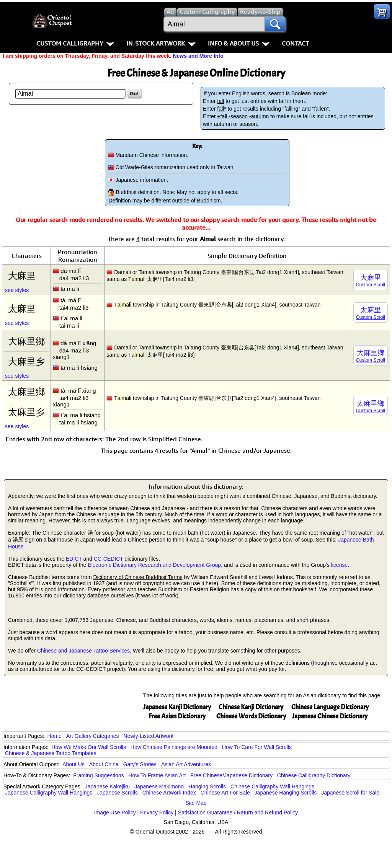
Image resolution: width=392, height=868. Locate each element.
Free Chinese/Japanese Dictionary (231, 775)
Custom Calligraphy (75, 43)
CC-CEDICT (109, 559)
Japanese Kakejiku (108, 786)
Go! (134, 94)
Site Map (196, 803)
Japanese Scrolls (117, 793)
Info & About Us (239, 43)
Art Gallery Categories (93, 736)
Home (55, 736)
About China (104, 764)
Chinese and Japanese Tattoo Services (84, 651)
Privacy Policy (157, 813)
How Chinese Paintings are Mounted (174, 747)
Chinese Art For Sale (225, 793)
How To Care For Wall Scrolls (257, 747)
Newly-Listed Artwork (148, 736)
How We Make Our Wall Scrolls (88, 747)
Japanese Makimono (159, 786)
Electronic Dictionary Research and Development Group (154, 565)
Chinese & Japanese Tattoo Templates (51, 753)
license (340, 565)
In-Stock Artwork (161, 43)
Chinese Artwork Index (169, 793)
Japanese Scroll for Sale (350, 793)
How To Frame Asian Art (157, 775)
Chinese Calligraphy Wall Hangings (272, 786)
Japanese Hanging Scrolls (286, 793)
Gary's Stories (140, 764)
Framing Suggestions (98, 775)
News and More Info (198, 56)
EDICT (74, 559)
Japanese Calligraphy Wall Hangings (49, 793)
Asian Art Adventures (186, 764)
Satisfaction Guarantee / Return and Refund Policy (238, 813)
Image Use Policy (115, 813)
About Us (73, 764)
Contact (295, 43)
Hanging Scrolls (207, 786)
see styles (17, 290)
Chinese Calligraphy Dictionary (314, 775)
